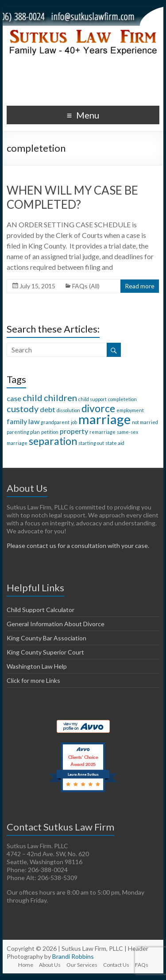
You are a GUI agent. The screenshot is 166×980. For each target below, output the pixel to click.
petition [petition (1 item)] (50, 432)
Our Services (82, 965)
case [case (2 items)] (14, 398)
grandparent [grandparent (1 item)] (55, 422)
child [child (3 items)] (33, 398)
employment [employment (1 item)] (130, 410)
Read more (140, 286)
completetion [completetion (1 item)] (122, 399)
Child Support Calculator (41, 610)
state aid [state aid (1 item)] (115, 443)
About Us (50, 965)
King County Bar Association (46, 638)
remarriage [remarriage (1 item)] (102, 432)
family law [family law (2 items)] (23, 421)
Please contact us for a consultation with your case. (78, 546)
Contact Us (116, 965)
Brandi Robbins (73, 956)
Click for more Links (33, 680)
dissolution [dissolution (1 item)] (68, 410)
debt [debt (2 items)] (48, 409)
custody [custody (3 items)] (23, 409)
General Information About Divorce (56, 624)
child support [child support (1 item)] (93, 399)
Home (26, 965)
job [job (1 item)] (74, 422)
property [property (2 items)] (74, 431)
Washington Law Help (37, 666)
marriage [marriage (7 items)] (104, 419)
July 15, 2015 (37, 286)
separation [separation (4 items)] (53, 441)
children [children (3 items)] (60, 398)
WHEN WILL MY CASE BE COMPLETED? (72, 197)
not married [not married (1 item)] (145, 422)
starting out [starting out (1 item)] (91, 443)
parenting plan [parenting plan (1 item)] (23, 432)
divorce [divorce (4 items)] (98, 408)
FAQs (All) (86, 286)
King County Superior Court (45, 652)
